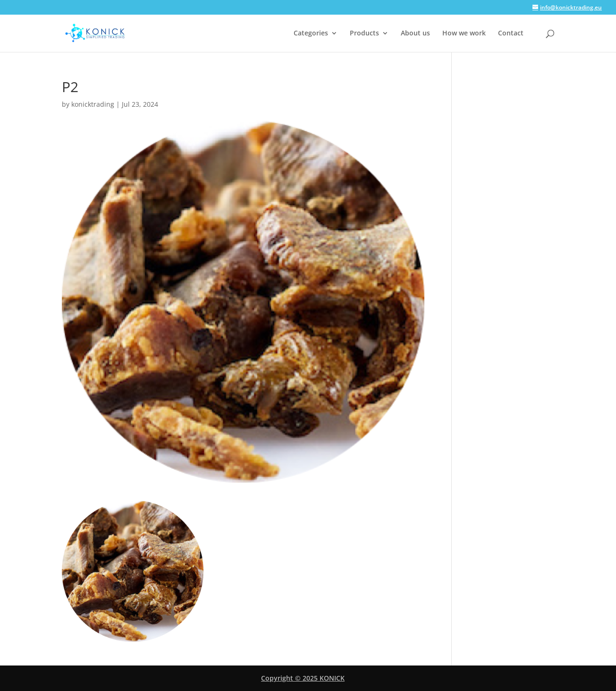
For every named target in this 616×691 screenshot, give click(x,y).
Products (364, 34)
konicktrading (93, 104)
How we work (464, 34)
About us (415, 34)
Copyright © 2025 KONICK (303, 678)
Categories (311, 34)
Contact (511, 34)
